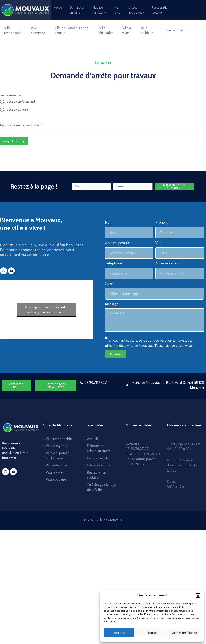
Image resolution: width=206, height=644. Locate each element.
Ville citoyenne (38, 30)
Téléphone (113, 263)
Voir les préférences (185, 633)
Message (112, 304)
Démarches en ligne (77, 10)
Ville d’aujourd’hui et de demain (71, 30)
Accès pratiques (137, 10)
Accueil (59, 8)
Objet (109, 284)
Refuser (152, 633)
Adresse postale (117, 243)
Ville (159, 243)
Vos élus (119, 10)
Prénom (161, 223)
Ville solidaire (147, 30)
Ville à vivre (127, 30)
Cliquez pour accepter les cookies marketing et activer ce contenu (46, 310)
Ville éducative (106, 30)
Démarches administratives (99, 448)
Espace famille (98, 458)
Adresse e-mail (167, 263)
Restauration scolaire (160, 10)
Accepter (119, 633)
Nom (109, 223)
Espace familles (100, 10)
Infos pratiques (99, 465)
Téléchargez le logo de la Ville (102, 487)
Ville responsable (13, 30)
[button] (198, 595)
